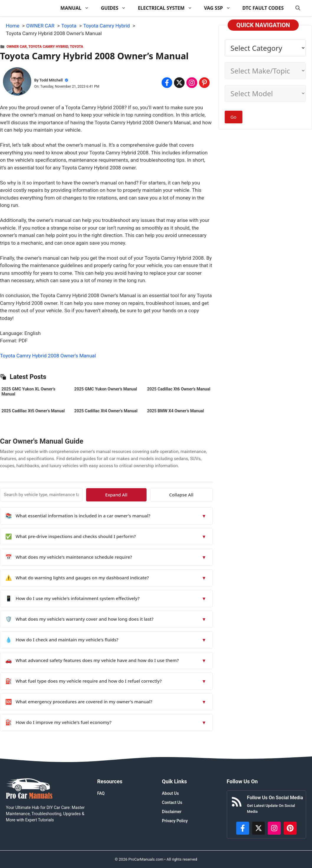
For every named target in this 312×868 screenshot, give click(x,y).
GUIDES (116, 8)
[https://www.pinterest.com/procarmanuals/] (290, 828)
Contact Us (172, 802)
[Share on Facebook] (167, 83)
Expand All (159, 495)
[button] (298, 8)
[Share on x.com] (179, 83)
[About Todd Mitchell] (17, 83)
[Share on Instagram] (192, 83)
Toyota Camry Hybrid (48, 47)
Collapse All (195, 495)
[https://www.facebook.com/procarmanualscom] (243, 828)
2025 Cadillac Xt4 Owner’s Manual (106, 411)
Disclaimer (172, 812)
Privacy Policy (175, 821)
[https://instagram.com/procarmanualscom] (274, 828)
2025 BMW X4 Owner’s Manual (176, 411)
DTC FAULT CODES (263, 8)
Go (234, 117)
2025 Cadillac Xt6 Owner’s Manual (179, 389)
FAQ (101, 793)
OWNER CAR (17, 47)
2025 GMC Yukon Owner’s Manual (106, 389)
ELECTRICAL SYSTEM (168, 8)
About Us (170, 793)
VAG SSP (220, 8)
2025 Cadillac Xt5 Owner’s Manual (33, 411)
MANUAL (78, 8)
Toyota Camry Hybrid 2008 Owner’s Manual (48, 356)
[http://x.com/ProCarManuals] (259, 828)
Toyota (77, 47)
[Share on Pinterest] (204, 83)
